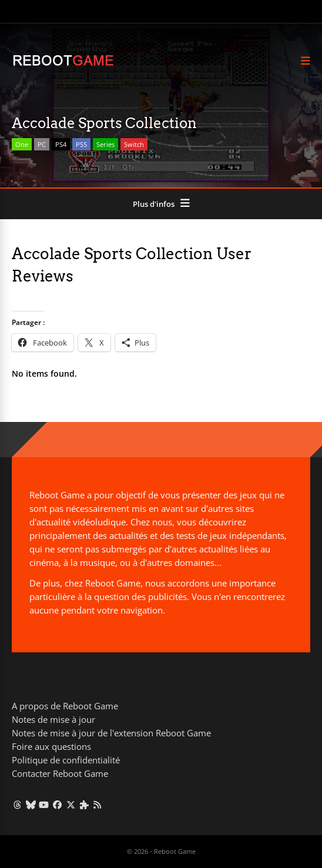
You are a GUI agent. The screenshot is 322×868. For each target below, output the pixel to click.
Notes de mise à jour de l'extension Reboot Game (111, 733)
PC (42, 144)
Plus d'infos (154, 204)
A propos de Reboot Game (65, 706)
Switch (134, 144)
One (22, 144)
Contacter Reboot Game (60, 773)
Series (105, 144)
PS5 (81, 144)
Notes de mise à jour (53, 719)
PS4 (61, 144)
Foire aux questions (51, 746)
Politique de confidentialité (66, 760)
